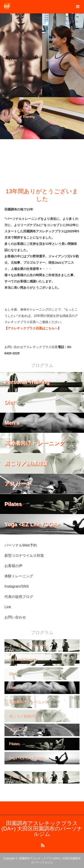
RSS (42, 845)
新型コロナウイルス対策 (24, 556)
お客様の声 (13, 566)
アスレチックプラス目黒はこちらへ (33, 328)
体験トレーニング (19, 576)
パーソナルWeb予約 (21, 545)
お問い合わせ (15, 617)
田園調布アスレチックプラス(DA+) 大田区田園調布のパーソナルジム (42, 829)
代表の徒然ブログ (19, 597)
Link (8, 607)
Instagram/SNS (17, 586)
